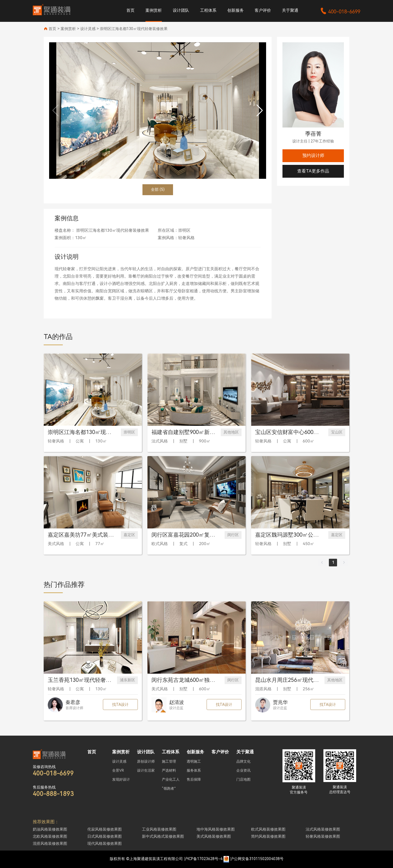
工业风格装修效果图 (159, 829)
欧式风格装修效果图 (268, 829)
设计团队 (181, 10)
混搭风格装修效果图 (50, 843)
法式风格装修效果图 (323, 829)
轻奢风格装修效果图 (323, 836)
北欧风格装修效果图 (50, 836)
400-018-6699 (340, 12)
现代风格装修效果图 (105, 843)
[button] (260, 111)
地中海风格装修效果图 (216, 829)
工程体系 (208, 10)
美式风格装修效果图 (214, 836)
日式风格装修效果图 (105, 836)
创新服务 (236, 10)
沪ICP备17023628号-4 (203, 859)
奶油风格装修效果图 (50, 829)
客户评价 (263, 10)
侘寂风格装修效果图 (105, 829)
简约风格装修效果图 (268, 836)
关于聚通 (290, 10)
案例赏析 (154, 10)
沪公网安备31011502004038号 (257, 859)
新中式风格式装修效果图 (163, 836)
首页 (130, 10)
